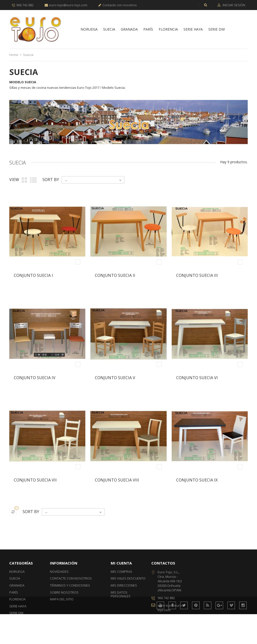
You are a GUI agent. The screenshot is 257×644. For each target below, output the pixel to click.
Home (14, 55)
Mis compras (121, 572)
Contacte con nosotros (118, 5)
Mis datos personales (121, 594)
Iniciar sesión (234, 5)
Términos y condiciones (70, 585)
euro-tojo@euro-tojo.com (66, 5)
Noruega (89, 29)
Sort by (51, 180)
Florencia (168, 29)
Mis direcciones (124, 585)
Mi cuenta (121, 563)
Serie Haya (193, 29)
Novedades (59, 572)
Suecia (109, 29)
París (148, 29)
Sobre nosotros (64, 592)
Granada (129, 29)
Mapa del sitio (62, 599)
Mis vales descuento (128, 578)
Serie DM (216, 29)
